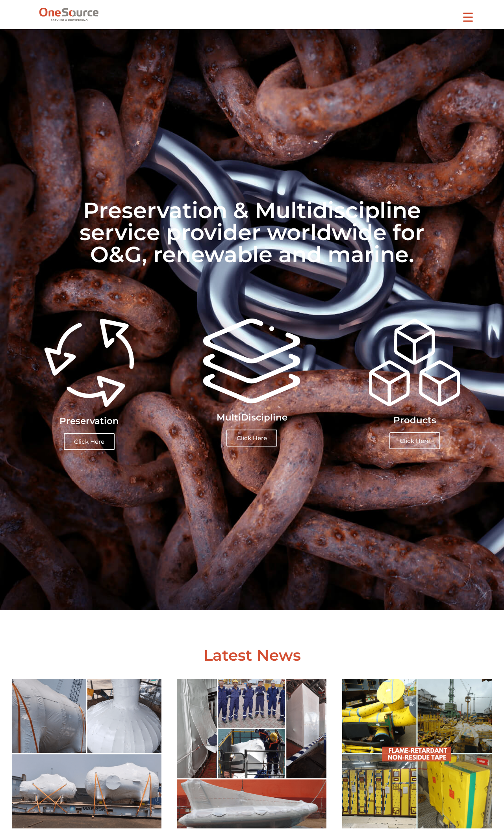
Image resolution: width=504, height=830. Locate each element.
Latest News (252, 655)
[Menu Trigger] (468, 17)
